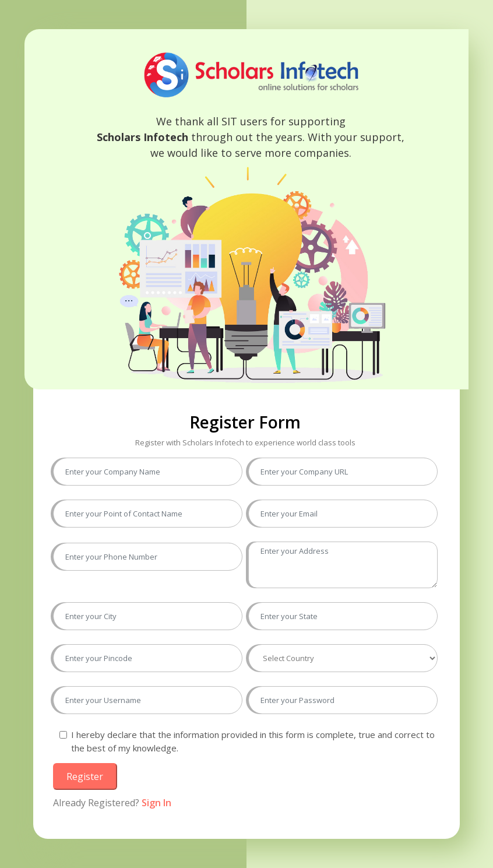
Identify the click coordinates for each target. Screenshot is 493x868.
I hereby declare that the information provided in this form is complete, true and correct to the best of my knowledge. (253, 741)
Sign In (156, 803)
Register (85, 776)
